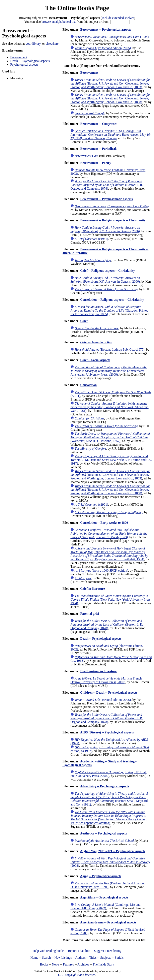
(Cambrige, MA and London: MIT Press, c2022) (105, 906)
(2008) (110, 862)
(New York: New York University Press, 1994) (111, 599)
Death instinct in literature (98, 671)
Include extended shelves (118, 18)
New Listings (63, 958)
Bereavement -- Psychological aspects (106, 29)
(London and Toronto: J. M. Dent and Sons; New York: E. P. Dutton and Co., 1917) (111, 460)
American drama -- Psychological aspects (108, 922)
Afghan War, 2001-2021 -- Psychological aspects (112, 851)
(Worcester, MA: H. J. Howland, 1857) (110, 437)
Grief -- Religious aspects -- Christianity (107, 271)
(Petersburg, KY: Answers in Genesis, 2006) (105, 229)
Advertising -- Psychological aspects (104, 786)
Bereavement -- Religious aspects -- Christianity (113, 220)
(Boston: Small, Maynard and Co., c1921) (109, 799)
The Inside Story (103, 964)
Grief (84, 321)
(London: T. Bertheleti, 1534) (109, 554)
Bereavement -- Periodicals (99, 149)
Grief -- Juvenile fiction (96, 342)
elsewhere (52, 44)
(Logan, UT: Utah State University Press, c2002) (108, 774)
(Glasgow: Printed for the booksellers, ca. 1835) (109, 310)
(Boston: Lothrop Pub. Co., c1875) (109, 350)
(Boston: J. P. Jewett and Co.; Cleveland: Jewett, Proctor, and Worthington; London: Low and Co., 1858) (110, 98)
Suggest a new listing (108, 951)
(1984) (112, 37)
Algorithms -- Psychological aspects (104, 897)
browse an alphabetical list (59, 22)
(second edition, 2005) (103, 48)
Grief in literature (92, 589)
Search (47, 958)
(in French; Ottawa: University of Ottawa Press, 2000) (106, 680)
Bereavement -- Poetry (96, 163)
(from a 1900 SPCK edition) (101, 571)
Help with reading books (49, 951)
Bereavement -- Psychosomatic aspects (106, 199)
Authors (80, 958)
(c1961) (91, 239)
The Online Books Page (77, 8)
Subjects (106, 958)
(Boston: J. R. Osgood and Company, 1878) (107, 185)
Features (68, 964)
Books (44, 964)
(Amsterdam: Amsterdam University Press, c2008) (109, 371)
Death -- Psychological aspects (30, 61)
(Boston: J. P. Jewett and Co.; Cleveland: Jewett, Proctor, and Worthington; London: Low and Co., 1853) (110, 83)
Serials (119, 958)
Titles (93, 958)
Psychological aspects (24, 65)
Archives (83, 964)
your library (33, 44)
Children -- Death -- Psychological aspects (109, 692)
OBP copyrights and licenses (76, 975)
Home (34, 958)
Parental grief (90, 614)
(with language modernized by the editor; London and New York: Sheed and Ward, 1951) (109, 407)
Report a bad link (79, 951)
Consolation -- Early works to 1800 (104, 523)
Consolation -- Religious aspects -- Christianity (112, 300)
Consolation (88, 385)
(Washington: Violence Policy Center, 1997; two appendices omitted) (108, 817)
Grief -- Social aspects (95, 360)
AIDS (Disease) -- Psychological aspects (107, 732)
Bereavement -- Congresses (99, 124)
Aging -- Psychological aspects (101, 876)
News (56, 964)
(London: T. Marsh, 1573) (109, 533)
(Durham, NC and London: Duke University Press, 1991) (107, 885)
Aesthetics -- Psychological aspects (103, 833)
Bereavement (19, 57)
